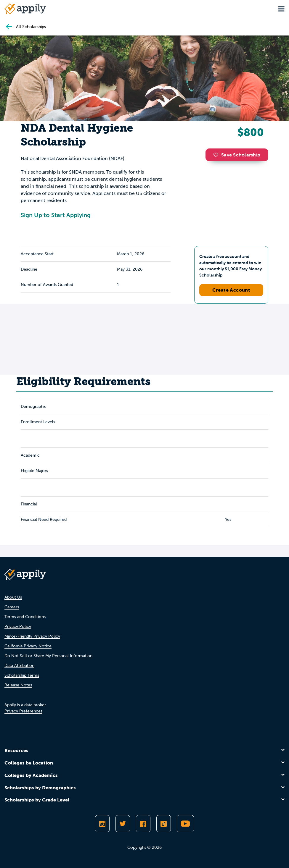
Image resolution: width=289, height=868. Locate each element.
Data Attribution (19, 666)
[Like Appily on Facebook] (143, 824)
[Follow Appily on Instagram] (102, 824)
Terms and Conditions (25, 617)
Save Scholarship (237, 155)
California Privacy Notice (28, 646)
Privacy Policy (18, 627)
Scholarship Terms (22, 675)
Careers (12, 607)
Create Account (231, 290)
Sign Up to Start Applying (56, 215)
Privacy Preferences (23, 711)
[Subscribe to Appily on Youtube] (185, 824)
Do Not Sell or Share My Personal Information (48, 656)
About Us (13, 597)
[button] (217, 155)
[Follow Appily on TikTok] (164, 824)
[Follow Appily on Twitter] (123, 824)
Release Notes (18, 685)
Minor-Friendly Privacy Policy (32, 636)
